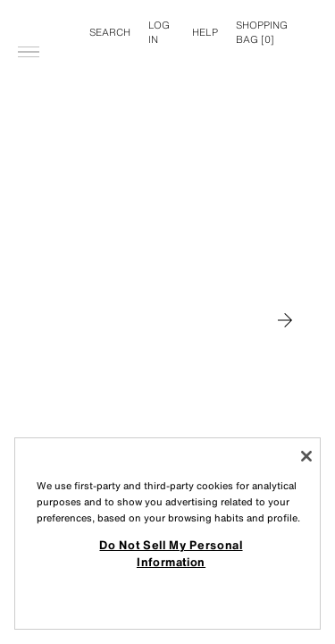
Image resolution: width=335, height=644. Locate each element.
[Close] (306, 456)
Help (205, 32)
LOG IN (159, 32)
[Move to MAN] (285, 320)
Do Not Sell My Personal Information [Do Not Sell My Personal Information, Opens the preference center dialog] (171, 553)
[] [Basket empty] (262, 32)
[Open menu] (29, 23)
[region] (167, 534)
